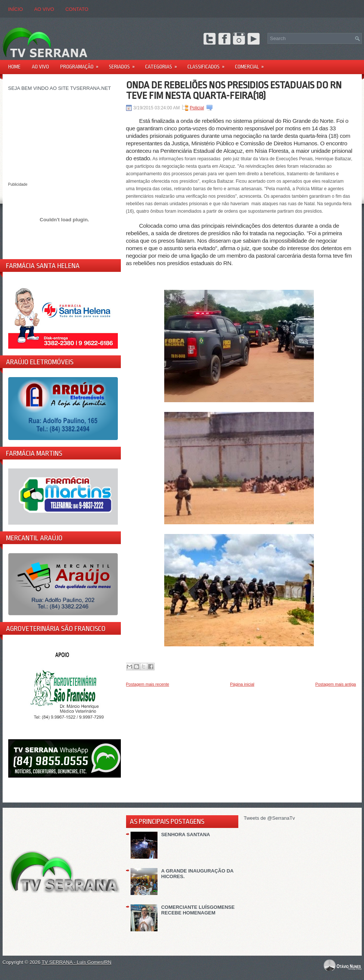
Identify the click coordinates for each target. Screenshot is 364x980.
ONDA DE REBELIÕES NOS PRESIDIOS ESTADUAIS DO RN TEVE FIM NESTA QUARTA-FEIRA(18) (234, 90)
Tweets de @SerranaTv (270, 818)
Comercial (252, 64)
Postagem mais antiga (336, 684)
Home (14, 67)
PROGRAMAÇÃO (82, 64)
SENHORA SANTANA (186, 835)
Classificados (208, 64)
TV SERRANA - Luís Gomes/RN (76, 962)
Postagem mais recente (148, 684)
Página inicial (242, 684)
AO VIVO (44, 9)
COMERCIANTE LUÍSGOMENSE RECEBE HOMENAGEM (198, 910)
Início (16, 9)
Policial (197, 108)
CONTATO (77, 9)
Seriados (124, 64)
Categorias (163, 64)
